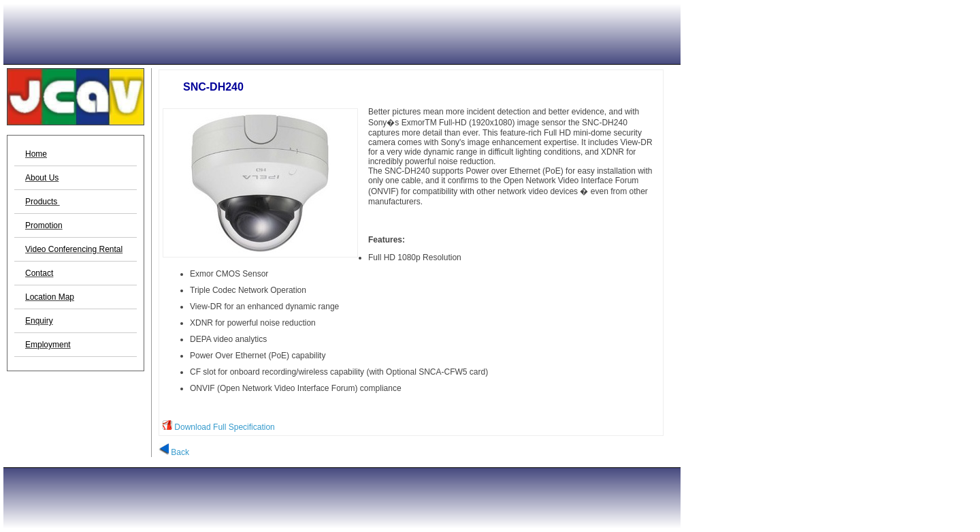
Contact (39, 273)
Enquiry (39, 321)
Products (43, 202)
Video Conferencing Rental (74, 249)
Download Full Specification (224, 427)
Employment (48, 345)
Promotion (44, 225)
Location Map (50, 297)
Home (36, 154)
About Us (42, 178)
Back (174, 452)
